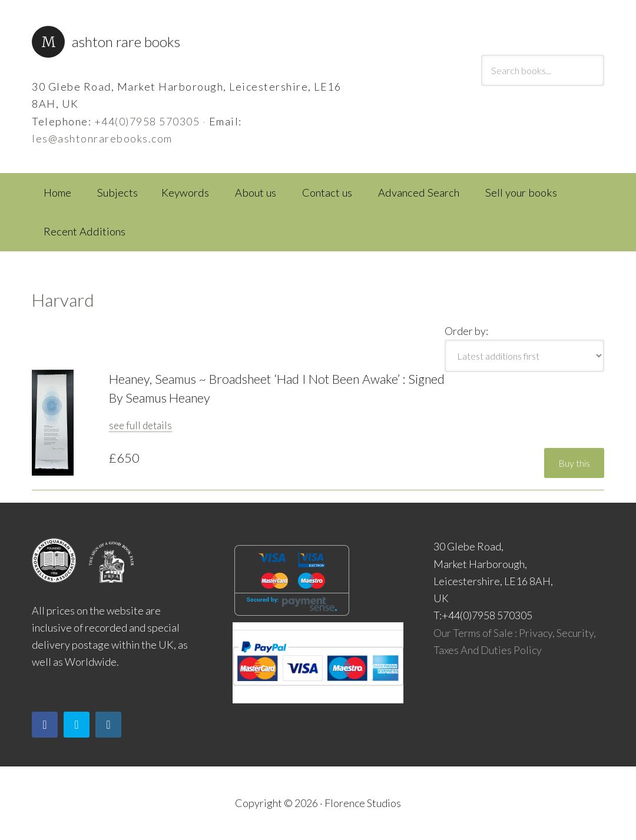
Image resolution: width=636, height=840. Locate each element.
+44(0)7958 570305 (147, 121)
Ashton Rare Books (126, 41)
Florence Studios (363, 803)
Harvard (63, 300)
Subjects (117, 192)
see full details (140, 425)
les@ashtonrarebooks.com (102, 138)
